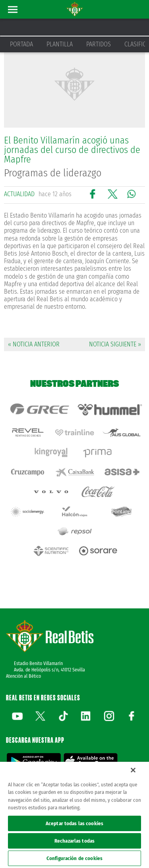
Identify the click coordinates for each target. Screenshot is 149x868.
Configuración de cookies (74, 858)
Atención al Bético (23, 676)
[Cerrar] (133, 770)
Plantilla (60, 44)
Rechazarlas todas (74, 841)
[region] (74, 815)
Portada (21, 44)
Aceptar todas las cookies (74, 823)
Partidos (99, 44)
